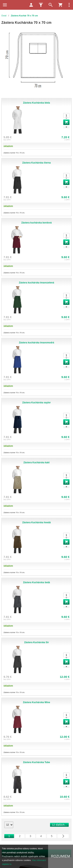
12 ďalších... (59, 825)
